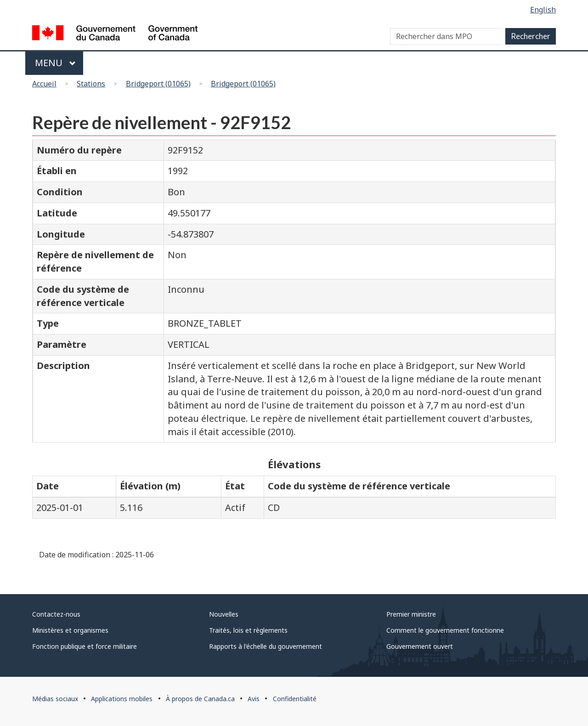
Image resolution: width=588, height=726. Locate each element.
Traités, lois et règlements (248, 630)
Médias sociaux (55, 699)
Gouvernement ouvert (420, 646)
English (543, 10)
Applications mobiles (122, 699)
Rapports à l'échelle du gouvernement (266, 646)
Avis (254, 699)
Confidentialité (295, 699)
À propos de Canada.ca (200, 699)
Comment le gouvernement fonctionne (445, 630)
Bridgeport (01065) (158, 84)
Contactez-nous (56, 614)
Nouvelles (224, 614)
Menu (55, 63)
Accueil (44, 84)
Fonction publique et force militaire (85, 646)
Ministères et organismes (70, 630)
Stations (91, 84)
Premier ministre (411, 614)
